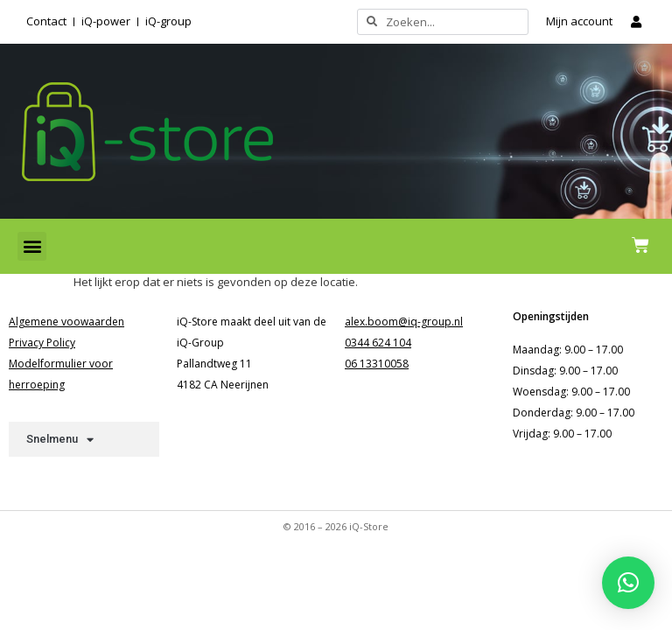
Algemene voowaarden (66, 322)
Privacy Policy (42, 343)
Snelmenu (60, 440)
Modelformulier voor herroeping (61, 374)
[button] (32, 246)
